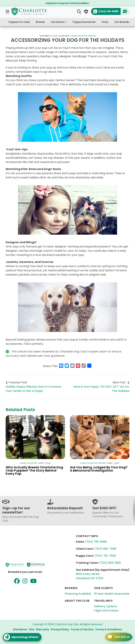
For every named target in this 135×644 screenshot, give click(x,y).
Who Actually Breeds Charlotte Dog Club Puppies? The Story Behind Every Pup (34, 470)
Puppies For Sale (19, 22)
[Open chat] (116, 636)
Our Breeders (123, 22)
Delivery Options (105, 606)
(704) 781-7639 (105, 556)
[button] (8, 12)
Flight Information (106, 611)
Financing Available (78, 594)
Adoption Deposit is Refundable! (67, 3)
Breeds (40, 22)
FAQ (32, 629)
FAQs (105, 22)
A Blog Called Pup (79, 36)
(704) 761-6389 (96, 542)
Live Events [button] (58, 22)
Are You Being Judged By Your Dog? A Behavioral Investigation (99, 469)
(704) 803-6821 (110, 563)
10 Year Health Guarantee (112, 594)
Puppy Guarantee (84, 22)
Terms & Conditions (109, 629)
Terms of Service (82, 629)
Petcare (92, 36)
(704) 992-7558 (105, 549)
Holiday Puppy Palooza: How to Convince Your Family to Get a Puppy (33, 389)
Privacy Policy (60, 629)
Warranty (42, 629)
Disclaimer (20, 629)
